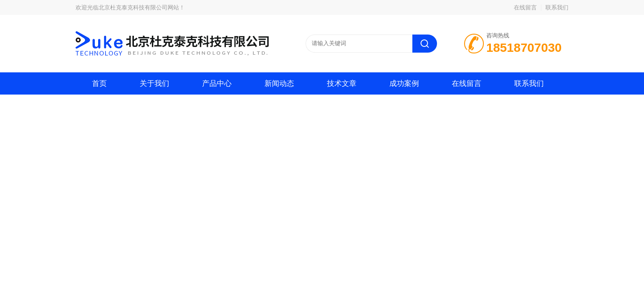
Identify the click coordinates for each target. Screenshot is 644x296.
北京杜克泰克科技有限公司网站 (139, 7)
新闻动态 (279, 83)
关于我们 (154, 83)
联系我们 (557, 7)
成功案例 (404, 83)
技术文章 (342, 83)
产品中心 (217, 83)
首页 (99, 83)
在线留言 (525, 7)
